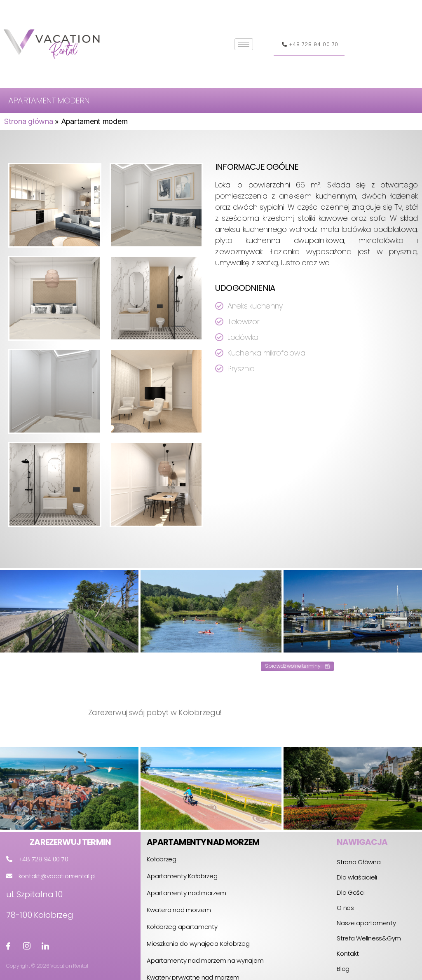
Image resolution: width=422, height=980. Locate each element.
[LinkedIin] (45, 946)
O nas (345, 908)
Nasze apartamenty (366, 923)
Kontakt (348, 953)
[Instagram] (27, 946)
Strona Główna (359, 862)
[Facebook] (8, 946)
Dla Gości (351, 892)
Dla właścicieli (357, 877)
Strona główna (29, 121)
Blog (343, 969)
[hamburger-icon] (244, 44)
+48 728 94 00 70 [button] (309, 47)
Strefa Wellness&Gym (369, 938)
